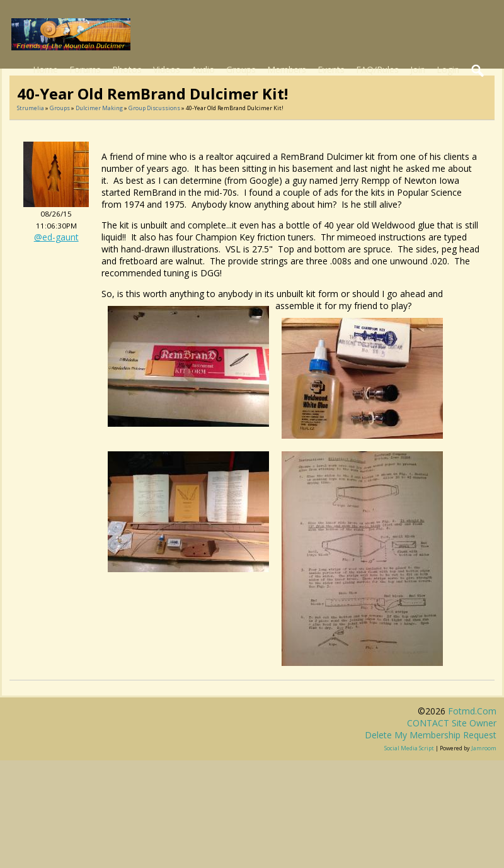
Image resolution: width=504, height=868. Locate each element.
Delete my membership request (431, 735)
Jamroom (484, 748)
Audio (203, 70)
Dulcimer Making (99, 108)
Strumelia (31, 108)
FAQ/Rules (377, 70)
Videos (167, 70)
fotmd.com (472, 711)
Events (331, 70)
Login (448, 70)
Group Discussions (154, 108)
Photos (127, 70)
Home (45, 70)
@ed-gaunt (56, 237)
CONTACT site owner (452, 723)
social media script (409, 748)
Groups (241, 70)
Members (287, 70)
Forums (85, 70)
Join (418, 70)
